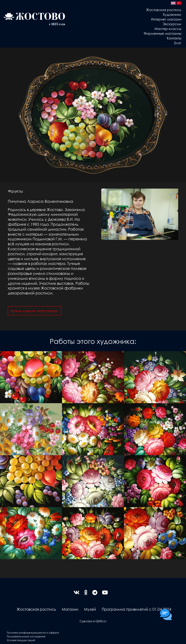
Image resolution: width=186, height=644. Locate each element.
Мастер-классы (168, 29)
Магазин (70, 609)
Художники (172, 14)
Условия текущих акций (21, 640)
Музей (90, 609)
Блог (178, 43)
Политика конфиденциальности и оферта (33, 633)
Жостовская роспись (164, 10)
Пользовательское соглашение (26, 636)
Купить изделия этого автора (35, 311)
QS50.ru (101, 621)
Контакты (174, 38)
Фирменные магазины (162, 33)
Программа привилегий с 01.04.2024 (137, 609)
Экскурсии (172, 24)
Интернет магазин (166, 19)
